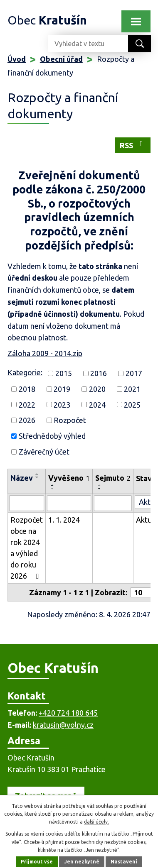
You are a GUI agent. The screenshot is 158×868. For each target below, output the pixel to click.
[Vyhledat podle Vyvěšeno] (69, 503)
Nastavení (124, 862)
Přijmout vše (37, 862)
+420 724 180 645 (68, 713)
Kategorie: (25, 372)
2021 (132, 389)
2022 (27, 404)
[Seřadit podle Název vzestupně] (37, 474)
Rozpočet (70, 420)
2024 (97, 404)
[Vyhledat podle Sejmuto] (113, 503)
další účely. (96, 822)
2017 (134, 373)
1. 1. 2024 (64, 520)
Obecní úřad (61, 59)
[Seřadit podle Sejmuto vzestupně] (100, 485)
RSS (133, 145)
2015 (64, 373)
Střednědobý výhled (52, 436)
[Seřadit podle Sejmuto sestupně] (100, 489)
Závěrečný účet (44, 452)
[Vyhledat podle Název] (27, 503)
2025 (132, 404)
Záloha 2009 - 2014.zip (45, 353)
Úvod (17, 59)
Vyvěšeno (69, 478)
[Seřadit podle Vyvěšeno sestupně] (53, 489)
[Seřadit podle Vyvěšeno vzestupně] (53, 485)
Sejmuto (113, 478)
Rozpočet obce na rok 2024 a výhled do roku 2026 (27, 548)
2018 (27, 389)
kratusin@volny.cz (63, 725)
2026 (27, 420)
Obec (47, 20)
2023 (62, 404)
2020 (97, 389)
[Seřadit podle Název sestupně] (37, 477)
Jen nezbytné (82, 862)
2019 (62, 389)
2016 (99, 373)
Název (22, 478)
